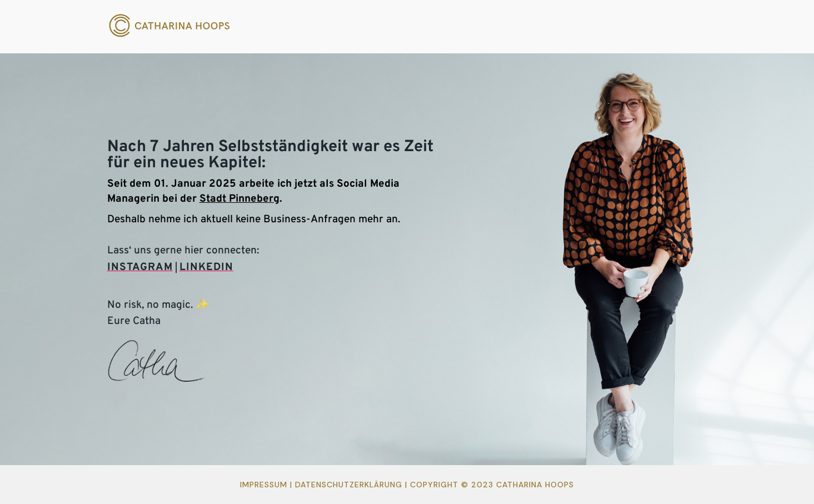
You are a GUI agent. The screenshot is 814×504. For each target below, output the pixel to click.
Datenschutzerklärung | (353, 485)
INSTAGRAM (140, 267)
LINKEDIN (206, 267)
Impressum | (268, 485)
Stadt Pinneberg (239, 199)
